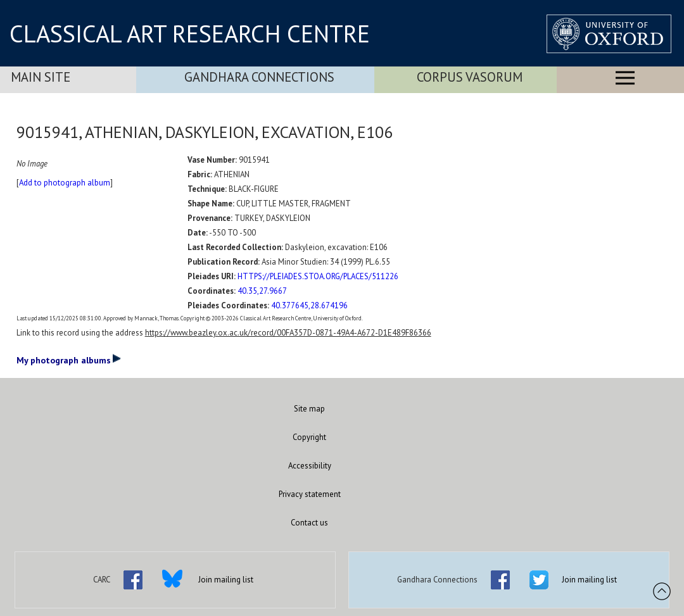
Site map (309, 409)
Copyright (309, 437)
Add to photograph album (65, 183)
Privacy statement (310, 494)
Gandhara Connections (259, 77)
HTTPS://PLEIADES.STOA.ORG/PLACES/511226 (318, 276)
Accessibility (310, 466)
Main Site (41, 77)
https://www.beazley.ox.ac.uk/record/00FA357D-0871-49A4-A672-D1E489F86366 (288, 333)
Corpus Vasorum (470, 77)
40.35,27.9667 (262, 291)
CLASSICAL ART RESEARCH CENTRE (190, 34)
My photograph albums (69, 360)
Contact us (309, 523)
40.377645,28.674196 (309, 305)
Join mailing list (226, 580)
